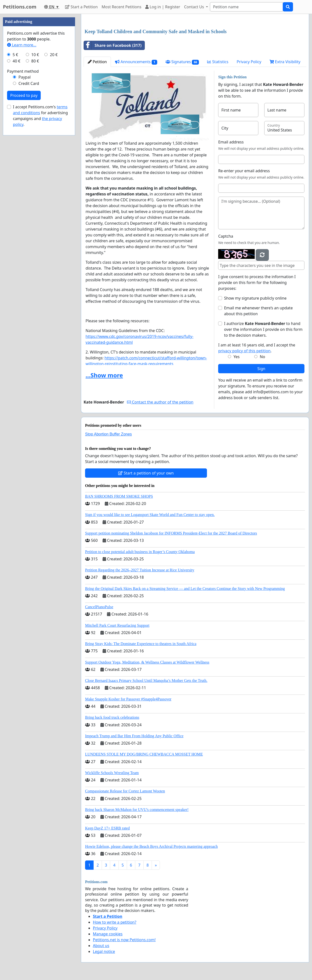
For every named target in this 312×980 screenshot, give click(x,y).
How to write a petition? (115, 922)
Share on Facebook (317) (113, 45)
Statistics (218, 62)
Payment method (23, 71)
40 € (17, 61)
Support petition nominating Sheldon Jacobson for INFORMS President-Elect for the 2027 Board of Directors (171, 533)
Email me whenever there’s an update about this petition (258, 311)
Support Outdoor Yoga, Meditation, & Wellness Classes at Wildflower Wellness (147, 662)
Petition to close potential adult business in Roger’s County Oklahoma (140, 552)
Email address (231, 142)
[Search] (246, 7)
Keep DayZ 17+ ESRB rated (107, 828)
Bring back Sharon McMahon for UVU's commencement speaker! (137, 810)
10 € (35, 55)
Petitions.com (20, 7)
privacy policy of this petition (244, 351)
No (263, 357)
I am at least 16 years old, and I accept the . (257, 348)
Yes (237, 357)
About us (101, 946)
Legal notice (104, 951)
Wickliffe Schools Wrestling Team (112, 773)
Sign (261, 369)
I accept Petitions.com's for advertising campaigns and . (40, 116)
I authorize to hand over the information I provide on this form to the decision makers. (263, 329)
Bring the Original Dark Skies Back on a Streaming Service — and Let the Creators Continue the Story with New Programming (185, 589)
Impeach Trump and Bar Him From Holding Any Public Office (134, 736)
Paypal (25, 77)
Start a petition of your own (146, 473)
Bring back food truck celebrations (112, 717)
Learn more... (22, 45)
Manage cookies (108, 934)
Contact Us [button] (195, 7)
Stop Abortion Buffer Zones (108, 434)
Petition (97, 62)
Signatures (182, 62)
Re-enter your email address (244, 171)
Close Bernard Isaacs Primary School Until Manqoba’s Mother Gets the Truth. (146, 681)
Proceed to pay (24, 95)
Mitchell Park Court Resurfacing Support (117, 625)
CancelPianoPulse (99, 607)
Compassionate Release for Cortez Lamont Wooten (125, 791)
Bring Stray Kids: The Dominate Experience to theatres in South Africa (141, 644)
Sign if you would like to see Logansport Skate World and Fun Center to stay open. (150, 515)
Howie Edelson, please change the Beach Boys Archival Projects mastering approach (151, 846)
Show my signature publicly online (255, 298)
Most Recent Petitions (122, 7)
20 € (54, 55)
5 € (15, 55)
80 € (35, 61)
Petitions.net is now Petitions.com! (124, 940)
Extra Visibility (285, 62)
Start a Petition (81, 7)
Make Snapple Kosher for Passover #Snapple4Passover (128, 699)
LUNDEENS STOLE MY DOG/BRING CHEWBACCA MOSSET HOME (144, 754)
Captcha (226, 236)
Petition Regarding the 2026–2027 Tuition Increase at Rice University (140, 570)
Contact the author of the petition (160, 402)
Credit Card (29, 83)
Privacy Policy (249, 62)
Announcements (136, 62)
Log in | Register (163, 7)
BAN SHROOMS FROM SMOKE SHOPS (119, 496)
